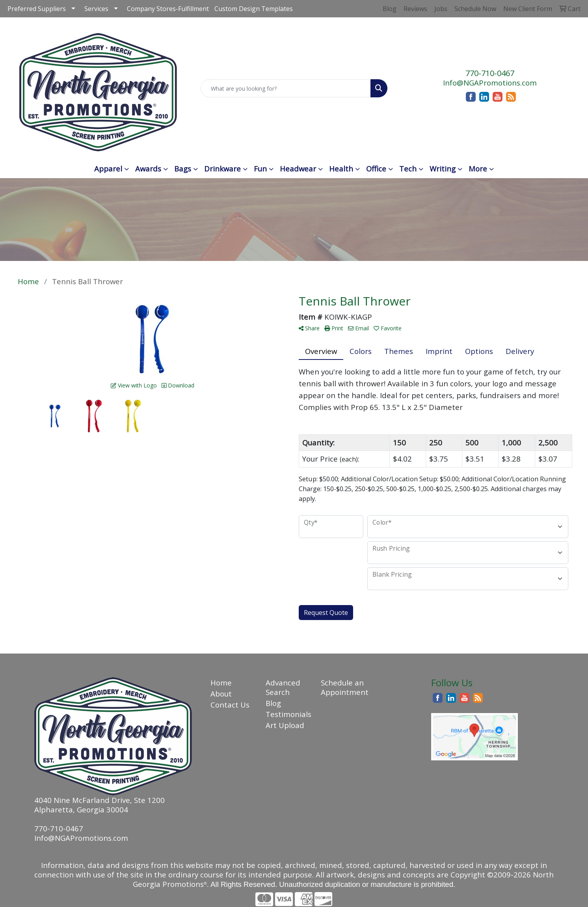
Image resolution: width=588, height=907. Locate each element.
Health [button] (341, 169)
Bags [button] (183, 169)
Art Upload (285, 725)
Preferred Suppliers (37, 9)
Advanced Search (283, 687)
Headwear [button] (298, 169)
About (221, 694)
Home (221, 683)
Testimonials (288, 714)
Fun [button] (260, 169)
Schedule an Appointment (344, 687)
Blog (273, 703)
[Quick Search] (286, 88)
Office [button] (376, 169)
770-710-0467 (490, 73)
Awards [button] (148, 169)
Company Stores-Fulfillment (168, 9)
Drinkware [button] (222, 169)
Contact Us (230, 705)
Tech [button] (408, 169)
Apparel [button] (108, 169)
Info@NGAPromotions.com (490, 83)
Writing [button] (443, 169)
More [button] (478, 169)
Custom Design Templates (254, 9)
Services (96, 9)
